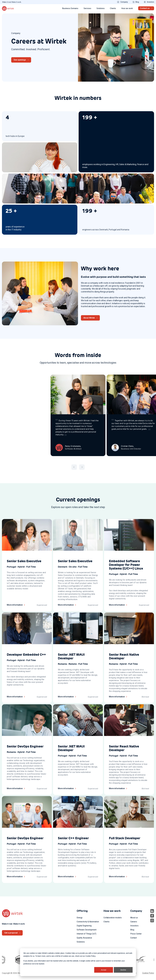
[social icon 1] (152, 911)
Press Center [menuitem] (136, 934)
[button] (74, 467)
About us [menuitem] (134, 918)
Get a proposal (11, 933)
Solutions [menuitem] (81, 942)
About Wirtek (89, 318)
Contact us (145, 8)
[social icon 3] (152, 921)
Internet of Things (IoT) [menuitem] (86, 934)
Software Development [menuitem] (87, 930)
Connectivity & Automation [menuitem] (88, 922)
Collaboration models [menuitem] (113, 918)
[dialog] (78, 962)
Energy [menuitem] (80, 918)
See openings (20, 60)
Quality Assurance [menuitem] (84, 938)
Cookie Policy (90, 956)
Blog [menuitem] (132, 930)
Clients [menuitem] (106, 922)
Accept (104, 970)
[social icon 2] (152, 916)
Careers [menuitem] (134, 922)
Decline (123, 970)
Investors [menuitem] (134, 926)
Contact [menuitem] (134, 938)
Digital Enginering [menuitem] (84, 926)
